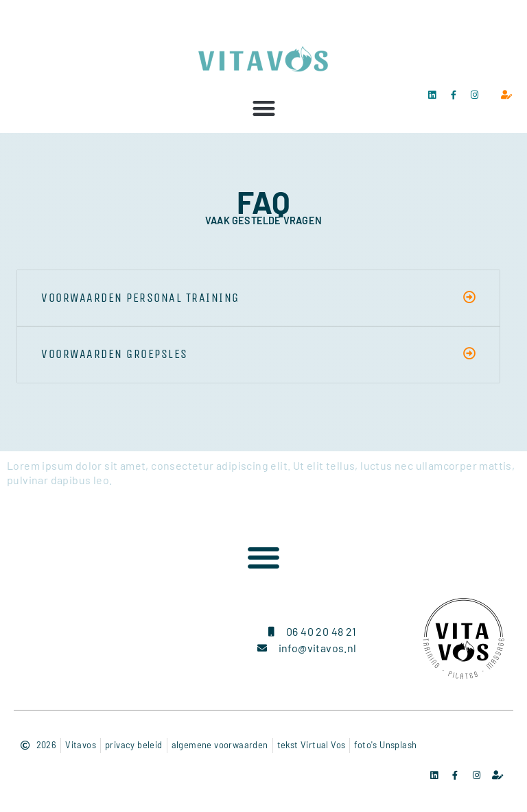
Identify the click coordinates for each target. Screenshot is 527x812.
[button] (264, 108)
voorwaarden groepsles (115, 354)
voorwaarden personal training (140, 298)
